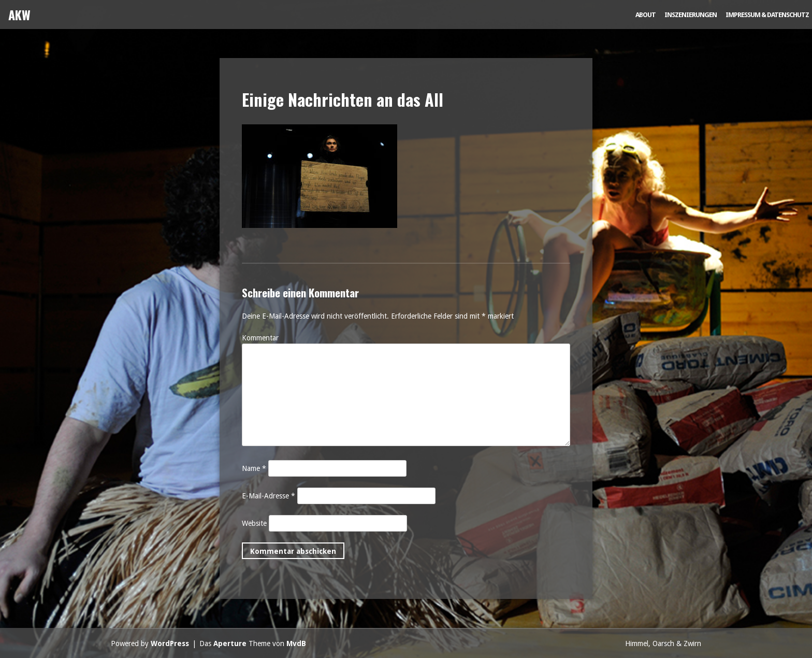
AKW (19, 15)
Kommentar (260, 338)
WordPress (170, 643)
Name (254, 468)
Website (254, 523)
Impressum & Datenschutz (767, 15)
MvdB (296, 643)
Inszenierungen (691, 15)
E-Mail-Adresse (269, 496)
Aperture (230, 643)
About (646, 15)
